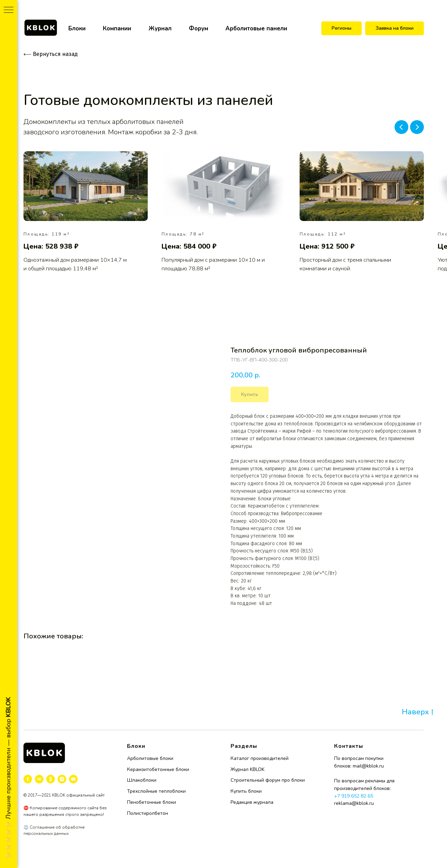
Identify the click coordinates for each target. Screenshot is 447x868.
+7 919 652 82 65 (354, 796)
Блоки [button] (77, 28)
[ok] (51, 779)
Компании (117, 28)
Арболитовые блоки (150, 758)
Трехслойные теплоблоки (156, 791)
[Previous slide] (401, 127)
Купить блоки (246, 791)
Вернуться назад (51, 54)
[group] (86, 212)
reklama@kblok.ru (354, 803)
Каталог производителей (260, 758)
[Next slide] (417, 127)
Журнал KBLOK (247, 769)
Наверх (417, 712)
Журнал (160, 28)
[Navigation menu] (9, 10)
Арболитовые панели (256, 28)
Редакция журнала (252, 802)
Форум (198, 28)
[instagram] (62, 779)
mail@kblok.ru (368, 766)
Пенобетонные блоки (152, 802)
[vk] (39, 779)
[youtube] (73, 779)
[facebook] (28, 779)
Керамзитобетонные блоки (158, 769)
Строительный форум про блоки (268, 780)
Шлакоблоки (142, 780)
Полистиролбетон (148, 813)
